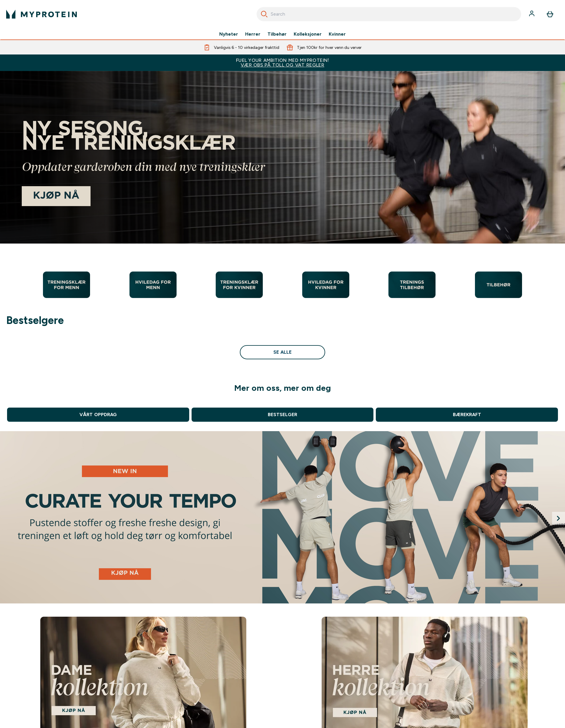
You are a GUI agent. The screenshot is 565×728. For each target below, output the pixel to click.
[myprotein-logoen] (41, 14)
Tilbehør (277, 34)
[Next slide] (559, 518)
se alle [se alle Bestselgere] (282, 352)
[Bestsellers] (282, 157)
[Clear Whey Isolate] (282, 517)
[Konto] (532, 14)
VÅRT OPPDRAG (98, 415)
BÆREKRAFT (467, 415)
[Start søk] (264, 14)
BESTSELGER (282, 415)
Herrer (253, 34)
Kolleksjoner (308, 34)
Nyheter (229, 34)
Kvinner (337, 34)
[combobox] (389, 14)
